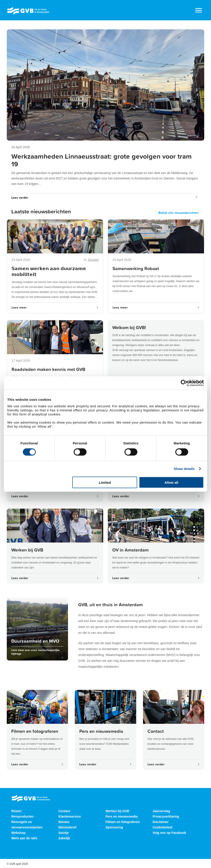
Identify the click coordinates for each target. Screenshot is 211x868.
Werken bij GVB (117, 811)
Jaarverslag (162, 811)
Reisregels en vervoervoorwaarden (27, 825)
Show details (184, 469)
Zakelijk (64, 838)
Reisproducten (22, 816)
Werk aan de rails (24, 838)
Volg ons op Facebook (169, 833)
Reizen (16, 811)
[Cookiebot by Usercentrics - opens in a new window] (184, 383)
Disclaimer (161, 822)
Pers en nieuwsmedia (122, 816)
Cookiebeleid (163, 827)
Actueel (93, 260)
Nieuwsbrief (67, 827)
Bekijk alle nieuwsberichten (178, 213)
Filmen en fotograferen (123, 822)
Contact (64, 811)
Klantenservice (70, 816)
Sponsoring (114, 827)
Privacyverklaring (166, 816)
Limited (105, 482)
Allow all (171, 482)
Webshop (18, 833)
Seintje (64, 833)
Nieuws (64, 822)
